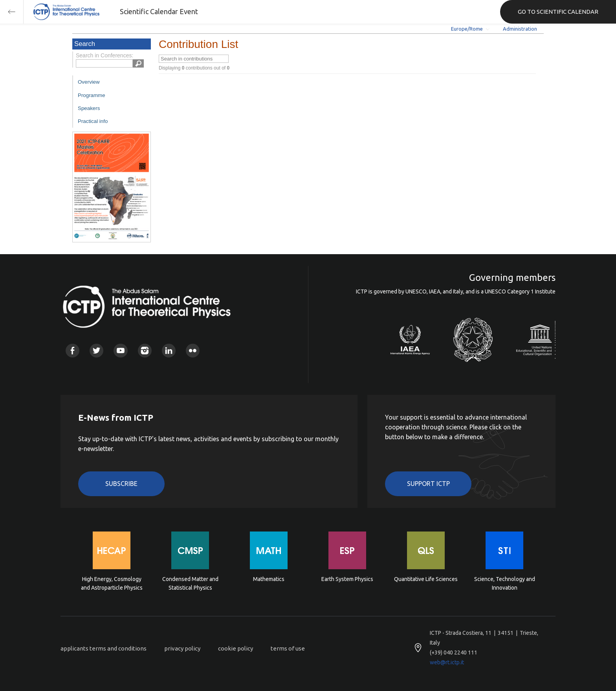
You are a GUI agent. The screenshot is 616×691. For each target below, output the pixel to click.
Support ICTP (428, 484)
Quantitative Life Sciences (426, 579)
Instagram (145, 351)
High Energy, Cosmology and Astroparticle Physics (112, 583)
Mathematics (269, 579)
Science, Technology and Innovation (505, 583)
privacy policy (182, 648)
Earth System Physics (347, 579)
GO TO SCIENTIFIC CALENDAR (558, 12)
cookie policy (236, 648)
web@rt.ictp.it (447, 662)
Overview (89, 82)
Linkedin (169, 351)
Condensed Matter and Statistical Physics (190, 583)
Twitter (96, 351)
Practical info (93, 121)
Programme (92, 95)
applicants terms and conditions (104, 648)
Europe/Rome (467, 29)
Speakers (89, 108)
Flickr (193, 351)
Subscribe (121, 484)
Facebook (72, 351)
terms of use (288, 648)
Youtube (120, 351)
